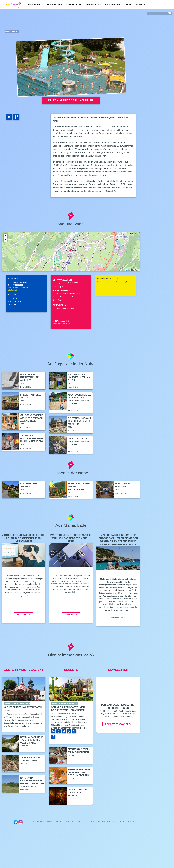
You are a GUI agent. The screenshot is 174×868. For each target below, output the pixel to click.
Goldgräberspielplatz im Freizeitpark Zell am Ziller (32, 418)
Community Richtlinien (76, 822)
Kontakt (106, 822)
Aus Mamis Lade (112, 4)
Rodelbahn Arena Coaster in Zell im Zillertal (78, 442)
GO (170, 13)
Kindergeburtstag (74, 4)
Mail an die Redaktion (62, 323)
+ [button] (6, 236)
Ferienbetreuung (93, 4)
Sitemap (130, 822)
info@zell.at (12, 290)
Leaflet (128, 270)
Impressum (95, 822)
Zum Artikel (71, 615)
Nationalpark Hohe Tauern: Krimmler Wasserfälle (32, 740)
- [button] (5, 240)
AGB (115, 822)
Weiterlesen (24, 615)
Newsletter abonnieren (118, 724)
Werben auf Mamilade (43, 822)
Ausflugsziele (34, 4)
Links (121, 822)
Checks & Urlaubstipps (135, 4)
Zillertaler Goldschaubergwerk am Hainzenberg (32, 439)
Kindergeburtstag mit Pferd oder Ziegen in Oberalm (79, 772)
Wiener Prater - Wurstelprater (23, 707)
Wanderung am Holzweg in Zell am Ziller (79, 377)
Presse (60, 822)
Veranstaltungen (54, 4)
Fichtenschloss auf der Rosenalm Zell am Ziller (80, 421)
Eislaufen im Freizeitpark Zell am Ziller (31, 377)
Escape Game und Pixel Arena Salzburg (78, 793)
